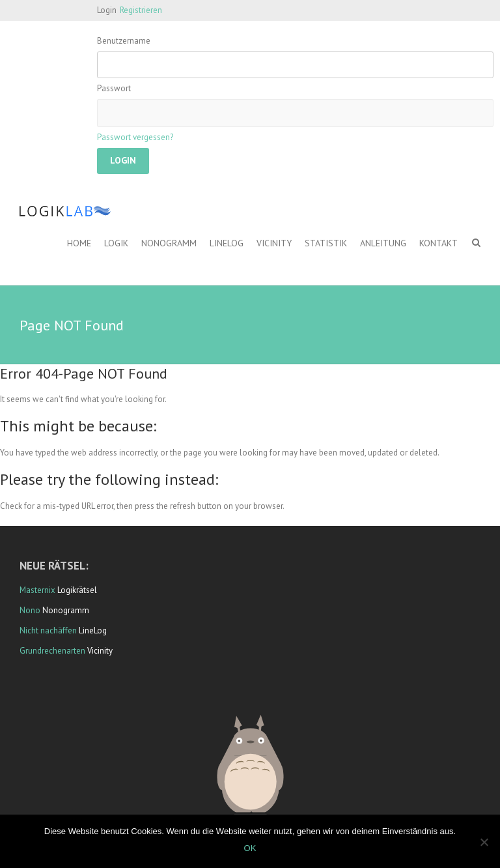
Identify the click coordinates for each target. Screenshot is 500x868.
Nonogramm (169, 243)
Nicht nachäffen (48, 630)
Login (107, 10)
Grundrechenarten (52, 651)
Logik (116, 243)
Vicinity (274, 243)
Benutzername (124, 41)
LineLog (227, 243)
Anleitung (383, 243)
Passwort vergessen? (135, 137)
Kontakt (438, 243)
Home (79, 243)
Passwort (114, 88)
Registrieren (141, 10)
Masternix (37, 590)
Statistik (326, 243)
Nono (30, 610)
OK (250, 848)
